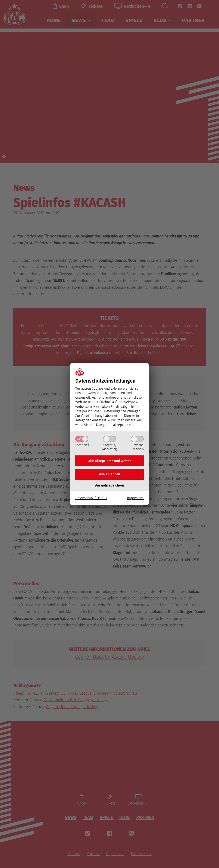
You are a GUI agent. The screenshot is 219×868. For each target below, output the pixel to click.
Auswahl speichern (110, 487)
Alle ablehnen (110, 475)
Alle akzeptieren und (109, 460)
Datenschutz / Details (91, 499)
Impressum (135, 499)
